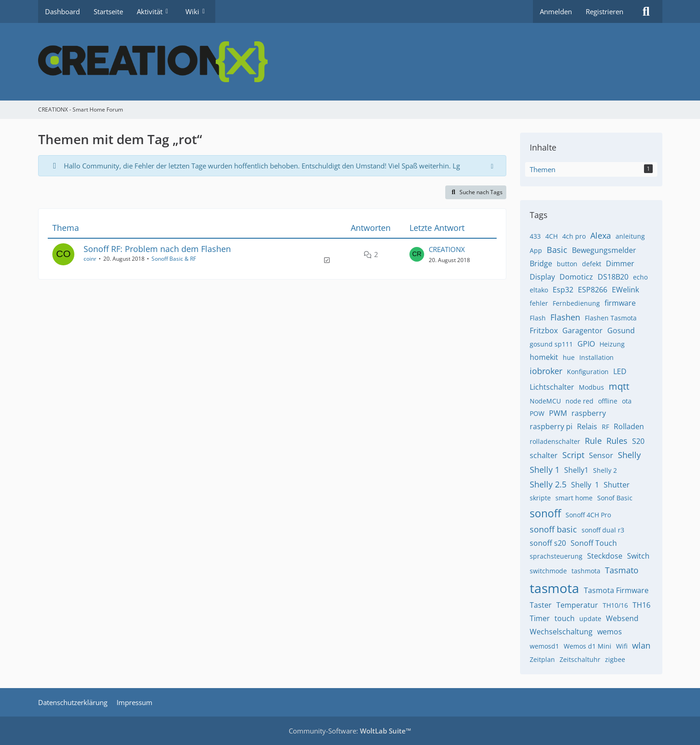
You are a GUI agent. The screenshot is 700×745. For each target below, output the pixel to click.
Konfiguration (588, 372)
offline (608, 401)
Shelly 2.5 (548, 484)
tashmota (586, 571)
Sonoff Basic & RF (174, 258)
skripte (540, 498)
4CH (552, 236)
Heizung (612, 344)
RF (605, 427)
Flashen (565, 317)
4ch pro (574, 236)
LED (620, 371)
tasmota (554, 588)
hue (569, 357)
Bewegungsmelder (604, 250)
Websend (622, 618)
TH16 (641, 605)
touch (565, 618)
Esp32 (563, 290)
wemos (610, 632)
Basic (557, 250)
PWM (558, 413)
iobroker (546, 371)
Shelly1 (576, 470)
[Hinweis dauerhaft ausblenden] (492, 166)
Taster (541, 605)
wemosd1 (544, 646)
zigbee (615, 659)
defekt (592, 264)
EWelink (625, 290)
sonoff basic (553, 529)
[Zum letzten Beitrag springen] (417, 254)
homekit (544, 357)
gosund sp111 (551, 344)
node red (580, 401)
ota (627, 401)
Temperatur (577, 605)
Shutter (617, 485)
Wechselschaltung (561, 632)
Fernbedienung (576, 303)
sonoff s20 (548, 543)
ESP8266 (593, 290)
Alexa (601, 235)
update (590, 619)
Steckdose (605, 556)
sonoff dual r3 (603, 530)
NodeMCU (545, 401)
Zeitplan (542, 659)
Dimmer (620, 263)
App (536, 250)
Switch (638, 556)
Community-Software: (350, 731)
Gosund (621, 330)
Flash (538, 318)
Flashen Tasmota (611, 318)
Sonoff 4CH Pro (588, 515)
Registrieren (605, 11)
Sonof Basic (615, 498)
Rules (617, 441)
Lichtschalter (552, 387)
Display (542, 277)
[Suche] (646, 11)
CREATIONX (447, 249)
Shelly (629, 455)
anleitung (630, 236)
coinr (90, 258)
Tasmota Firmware (616, 590)
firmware (620, 303)
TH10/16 (615, 605)
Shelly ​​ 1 (585, 485)
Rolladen (629, 426)
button (567, 264)
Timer (540, 618)
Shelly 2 (605, 470)
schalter (544, 455)
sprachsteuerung (556, 556)
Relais (587, 426)
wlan (641, 645)
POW (537, 413)
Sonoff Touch (594, 543)
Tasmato (622, 570)
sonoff (545, 513)
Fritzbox (544, 330)
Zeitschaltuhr (580, 659)
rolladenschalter (555, 441)
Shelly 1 (545, 470)
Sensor (601, 455)
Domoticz (576, 277)
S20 (638, 441)
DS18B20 (613, 277)
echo (640, 277)
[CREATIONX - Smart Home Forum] (350, 62)
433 (535, 236)
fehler (539, 303)
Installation (596, 357)
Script (573, 455)
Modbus (591, 387)
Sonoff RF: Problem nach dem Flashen (157, 249)
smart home (574, 498)
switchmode (548, 571)
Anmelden (556, 11)
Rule (593, 441)
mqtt (619, 386)
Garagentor (582, 330)
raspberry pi (551, 426)
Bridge (541, 263)
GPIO (586, 344)
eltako (539, 290)
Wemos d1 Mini (588, 646)
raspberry (589, 413)
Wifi (622, 646)
